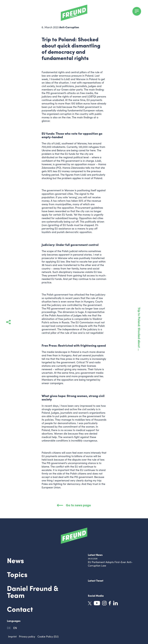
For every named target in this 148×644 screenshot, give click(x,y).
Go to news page (74, 505)
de (9, 628)
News (15, 560)
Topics (17, 574)
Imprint (12, 636)
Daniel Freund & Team (33, 591)
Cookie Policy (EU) (48, 636)
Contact (20, 609)
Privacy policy (27, 636)
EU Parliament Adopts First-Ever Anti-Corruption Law (110, 564)
